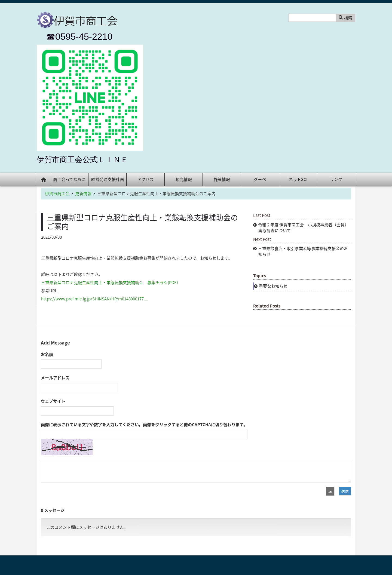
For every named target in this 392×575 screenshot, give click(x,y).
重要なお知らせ (273, 286)
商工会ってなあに (69, 179)
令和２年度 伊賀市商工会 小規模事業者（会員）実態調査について (303, 228)
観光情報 (184, 179)
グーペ (260, 179)
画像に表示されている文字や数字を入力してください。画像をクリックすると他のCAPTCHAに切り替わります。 (144, 425)
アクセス (146, 179)
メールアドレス (55, 378)
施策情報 (222, 179)
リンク (336, 179)
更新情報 (83, 193)
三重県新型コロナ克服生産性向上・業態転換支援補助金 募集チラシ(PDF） (111, 282)
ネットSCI (298, 179)
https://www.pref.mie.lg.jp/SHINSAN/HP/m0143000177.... (95, 299)
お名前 (47, 354)
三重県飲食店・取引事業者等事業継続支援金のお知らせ (303, 251)
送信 (345, 491)
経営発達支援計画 (108, 179)
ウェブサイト (53, 401)
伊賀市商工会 (57, 193)
